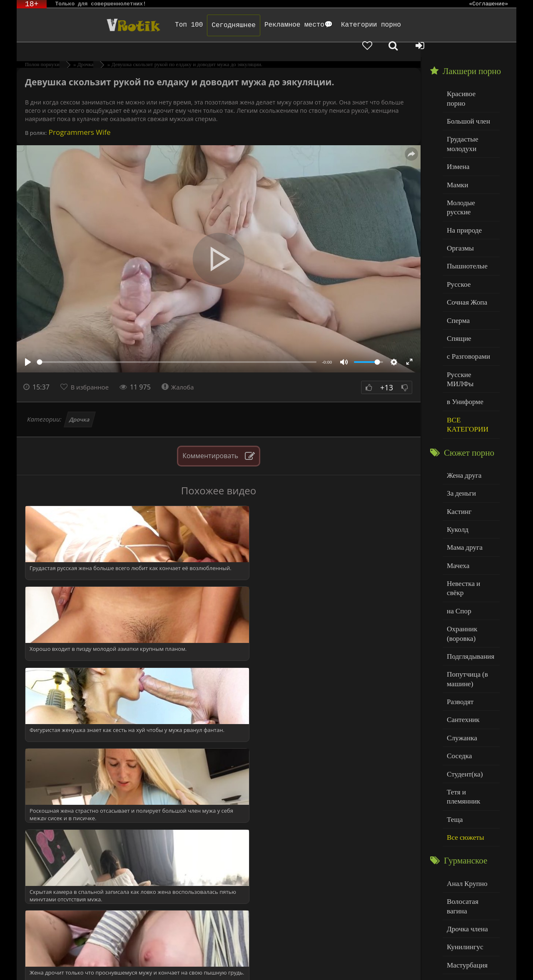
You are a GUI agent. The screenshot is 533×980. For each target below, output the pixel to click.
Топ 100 (154, 25)
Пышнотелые (465, 222)
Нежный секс (465, 875)
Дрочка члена (465, 808)
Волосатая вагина (470, 790)
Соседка (458, 661)
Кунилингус (463, 824)
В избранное (92, 372)
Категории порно (336, 25)
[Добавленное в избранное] (429, 25)
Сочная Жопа (465, 255)
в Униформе (463, 339)
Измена (457, 137)
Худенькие (461, 909)
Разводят (458, 611)
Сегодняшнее (199, 25)
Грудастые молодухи (461, 116)
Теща (454, 712)
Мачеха (457, 494)
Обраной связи (275, 969)
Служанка (460, 645)
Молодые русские (470, 171)
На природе (462, 188)
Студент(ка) (462, 679)
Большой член (466, 96)
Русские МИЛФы (470, 323)
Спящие (457, 289)
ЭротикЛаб (38, 962)
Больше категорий (471, 925)
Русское (457, 238)
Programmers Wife (78, 118)
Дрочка (80, 405)
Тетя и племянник (471, 695)
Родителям (363, 962)
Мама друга (462, 477)
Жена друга (462, 409)
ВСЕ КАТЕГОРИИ (465, 361)
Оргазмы (458, 205)
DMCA (175, 962)
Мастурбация (465, 841)
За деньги (460, 426)
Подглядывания (468, 569)
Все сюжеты (463, 729)
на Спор (458, 527)
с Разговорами (466, 306)
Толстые (458, 892)
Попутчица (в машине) (465, 590)
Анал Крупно (465, 774)
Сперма (457, 272)
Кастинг (458, 443)
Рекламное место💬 (264, 25)
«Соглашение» (488, 4)
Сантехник (461, 628)
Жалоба (183, 372)
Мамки (456, 154)
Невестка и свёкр (470, 510)
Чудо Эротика (84, 25)
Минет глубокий (469, 858)
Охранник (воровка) (460, 548)
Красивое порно (468, 78)
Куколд (456, 460)
